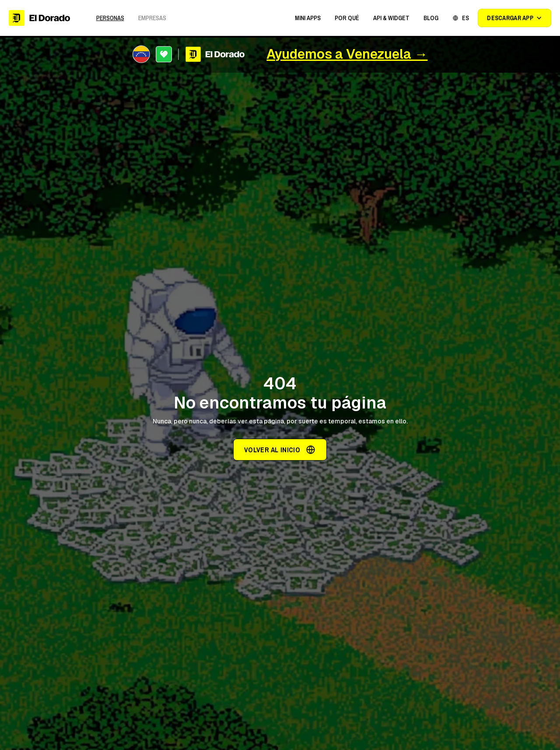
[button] (308, 18)
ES (465, 18)
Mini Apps (308, 18)
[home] (39, 18)
